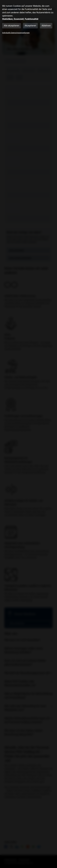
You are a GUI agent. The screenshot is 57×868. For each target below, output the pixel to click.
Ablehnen (46, 26)
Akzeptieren (30, 26)
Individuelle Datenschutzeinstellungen (16, 33)
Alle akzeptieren (12, 26)
